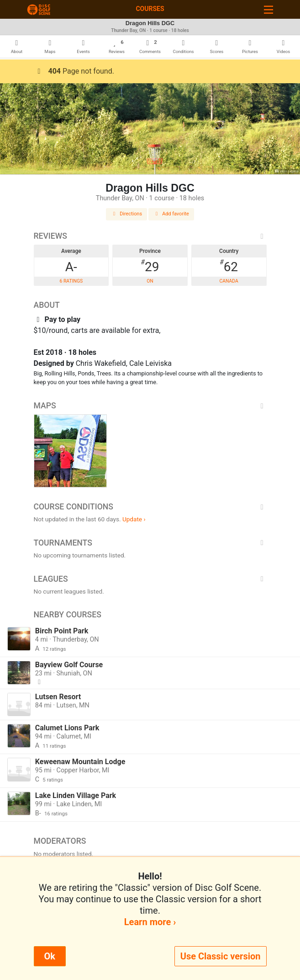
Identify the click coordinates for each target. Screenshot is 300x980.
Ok (50, 956)
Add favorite (171, 214)
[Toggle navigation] (268, 9)
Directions (126, 214)
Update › (134, 519)
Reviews (150, 236)
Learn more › (150, 922)
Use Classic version (221, 956)
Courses (150, 9)
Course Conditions (150, 507)
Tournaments (150, 543)
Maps (150, 406)
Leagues (150, 579)
